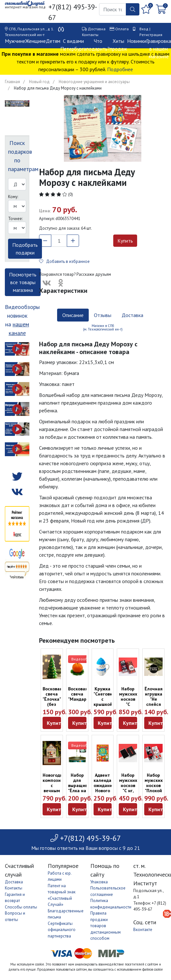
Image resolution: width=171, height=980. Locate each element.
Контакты (90, 35)
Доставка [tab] (132, 315)
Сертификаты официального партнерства (62, 930)
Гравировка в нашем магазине (159, 49)
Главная (12, 82)
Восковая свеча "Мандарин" (81, 694)
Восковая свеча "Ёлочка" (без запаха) (52, 699)
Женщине (35, 41)
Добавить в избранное (64, 261)
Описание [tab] (73, 315)
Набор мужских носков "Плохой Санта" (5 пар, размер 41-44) (154, 793)
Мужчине (15, 41)
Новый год (39, 82)
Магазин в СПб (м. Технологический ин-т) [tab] (103, 327)
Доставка (97, 29)
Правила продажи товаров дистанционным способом (106, 926)
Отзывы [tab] (103, 315)
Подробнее (120, 69)
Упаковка (99, 882)
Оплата (122, 29)
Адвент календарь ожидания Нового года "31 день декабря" (105, 791)
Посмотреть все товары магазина (23, 282)
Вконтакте (143, 930)
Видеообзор (83, 659)
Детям (53, 41)
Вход (144, 29)
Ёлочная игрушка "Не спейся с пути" (154, 699)
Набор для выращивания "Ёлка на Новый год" (83, 788)
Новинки (137, 41)
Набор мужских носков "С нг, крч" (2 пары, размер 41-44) (128, 793)
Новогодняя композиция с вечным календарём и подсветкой (56, 791)
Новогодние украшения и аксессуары (94, 82)
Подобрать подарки (25, 249)
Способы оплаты (21, 907)
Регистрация (151, 35)
